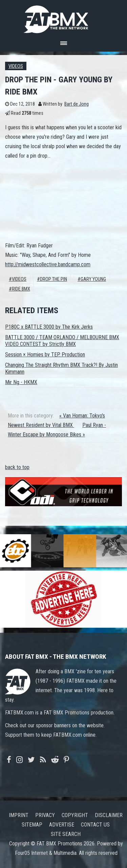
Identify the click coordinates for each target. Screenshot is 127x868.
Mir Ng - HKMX (21, 382)
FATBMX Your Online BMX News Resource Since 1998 (64, 17)
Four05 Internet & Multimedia (46, 853)
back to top (17, 467)
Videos (16, 66)
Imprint (19, 815)
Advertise (62, 825)
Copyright (75, 815)
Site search (66, 834)
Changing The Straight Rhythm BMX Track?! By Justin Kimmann (61, 368)
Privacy (45, 815)
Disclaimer (109, 815)
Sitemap (32, 825)
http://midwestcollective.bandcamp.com (48, 264)
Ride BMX (21, 289)
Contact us (95, 825)
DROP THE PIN (54, 279)
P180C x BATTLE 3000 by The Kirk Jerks (49, 327)
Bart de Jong (77, 104)
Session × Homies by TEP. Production (45, 355)
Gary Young (93, 279)
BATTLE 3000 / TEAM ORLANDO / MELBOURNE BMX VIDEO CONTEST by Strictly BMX (62, 341)
